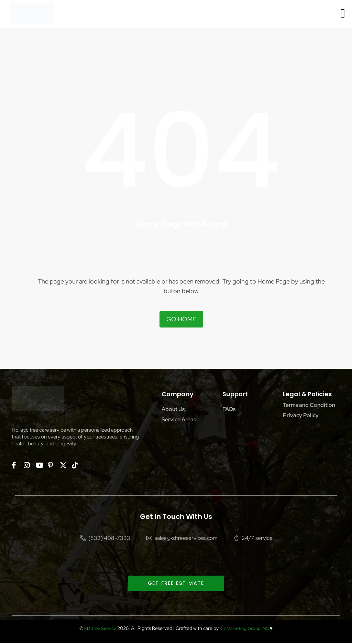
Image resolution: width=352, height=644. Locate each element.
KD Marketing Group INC (245, 629)
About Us (173, 409)
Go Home (181, 319)
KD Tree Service (98, 629)
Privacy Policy (301, 415)
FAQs (229, 409)
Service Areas (179, 419)
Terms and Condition (309, 405)
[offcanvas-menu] (343, 13)
